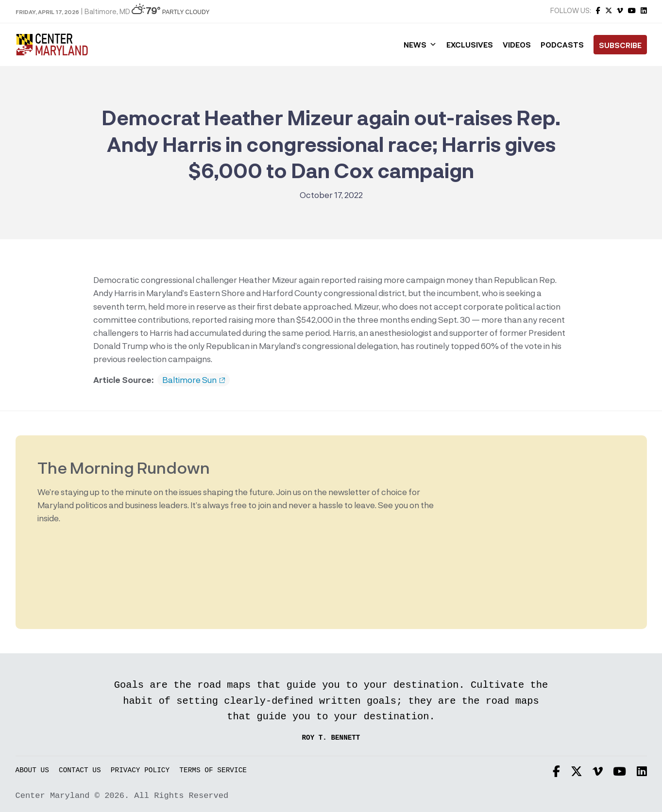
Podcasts (562, 45)
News (420, 45)
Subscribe (620, 45)
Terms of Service (213, 771)
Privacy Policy (140, 771)
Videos (517, 45)
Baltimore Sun (194, 380)
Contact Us (80, 771)
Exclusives (470, 45)
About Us (32, 771)
